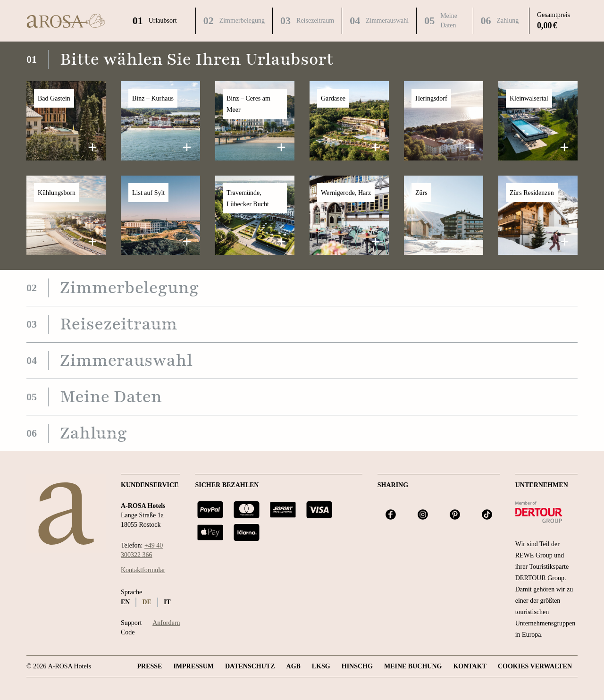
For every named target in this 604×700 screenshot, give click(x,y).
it (167, 602)
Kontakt (470, 666)
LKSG (321, 666)
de (147, 602)
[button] (66, 121)
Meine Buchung (413, 666)
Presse (149, 666)
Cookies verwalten (535, 666)
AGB (294, 666)
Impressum (193, 666)
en (125, 602)
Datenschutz (250, 666)
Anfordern (166, 623)
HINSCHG (357, 666)
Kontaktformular (143, 570)
